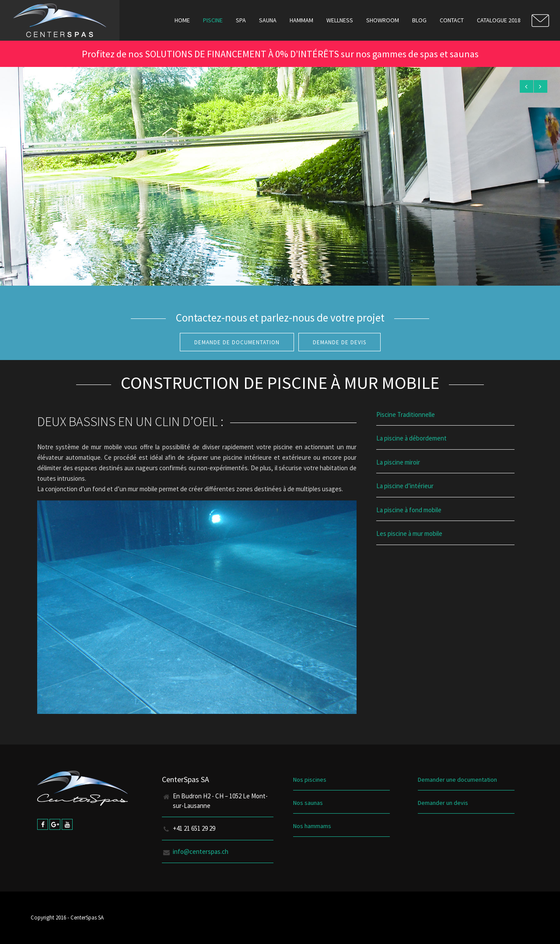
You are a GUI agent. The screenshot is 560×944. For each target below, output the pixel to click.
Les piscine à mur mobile (409, 533)
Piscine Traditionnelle (406, 414)
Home (182, 20)
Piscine (213, 20)
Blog (419, 20)
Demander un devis (443, 803)
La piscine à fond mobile (409, 510)
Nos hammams (312, 826)
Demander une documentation (457, 780)
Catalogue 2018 (499, 20)
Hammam (301, 20)
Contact (452, 20)
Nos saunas (308, 803)
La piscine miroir (398, 462)
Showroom (383, 20)
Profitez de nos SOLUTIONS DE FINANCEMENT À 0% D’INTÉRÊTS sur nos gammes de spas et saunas (280, 54)
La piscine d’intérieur (405, 486)
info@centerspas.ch (201, 851)
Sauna (268, 20)
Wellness (340, 20)
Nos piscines (310, 780)
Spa (241, 20)
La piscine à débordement (411, 438)
